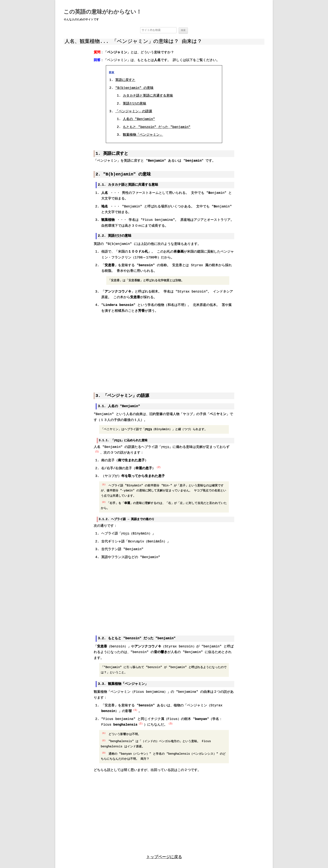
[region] (164, 350)
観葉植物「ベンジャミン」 (143, 135)
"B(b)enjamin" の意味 (134, 88)
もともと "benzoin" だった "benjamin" (157, 127)
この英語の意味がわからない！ (103, 12)
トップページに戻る (164, 856)
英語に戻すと (125, 81)
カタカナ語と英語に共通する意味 (148, 96)
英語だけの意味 (135, 104)
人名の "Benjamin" (139, 120)
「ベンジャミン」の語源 (134, 112)
